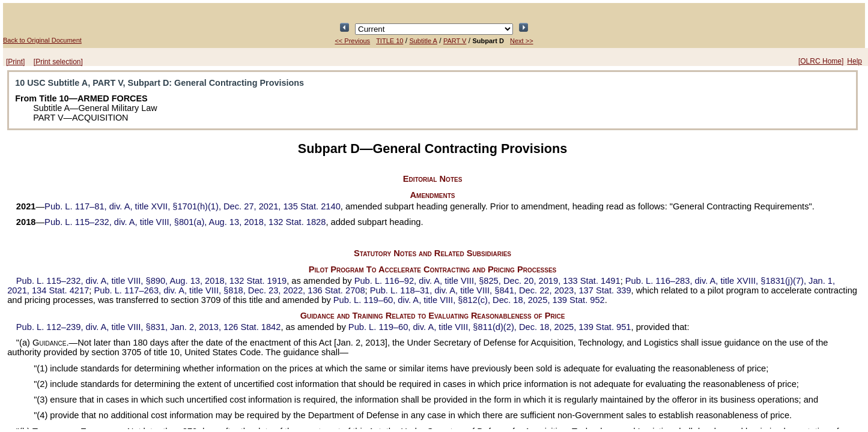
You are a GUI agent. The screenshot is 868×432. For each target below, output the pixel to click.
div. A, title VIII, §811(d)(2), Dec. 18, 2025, (490, 327)
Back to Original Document (42, 40)
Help (854, 61)
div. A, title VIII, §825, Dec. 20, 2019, (487, 281)
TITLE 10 (390, 41)
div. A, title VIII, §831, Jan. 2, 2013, (149, 327)
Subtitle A (423, 41)
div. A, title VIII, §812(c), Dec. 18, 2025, (469, 300)
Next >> (522, 41)
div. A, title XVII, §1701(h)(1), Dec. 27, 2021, (193, 206)
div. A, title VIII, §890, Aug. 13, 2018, (151, 281)
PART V (455, 41)
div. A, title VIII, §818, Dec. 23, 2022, (229, 290)
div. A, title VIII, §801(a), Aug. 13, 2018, (185, 222)
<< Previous (352, 41)
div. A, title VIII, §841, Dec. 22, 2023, (501, 290)
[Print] (15, 62)
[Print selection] (58, 62)
